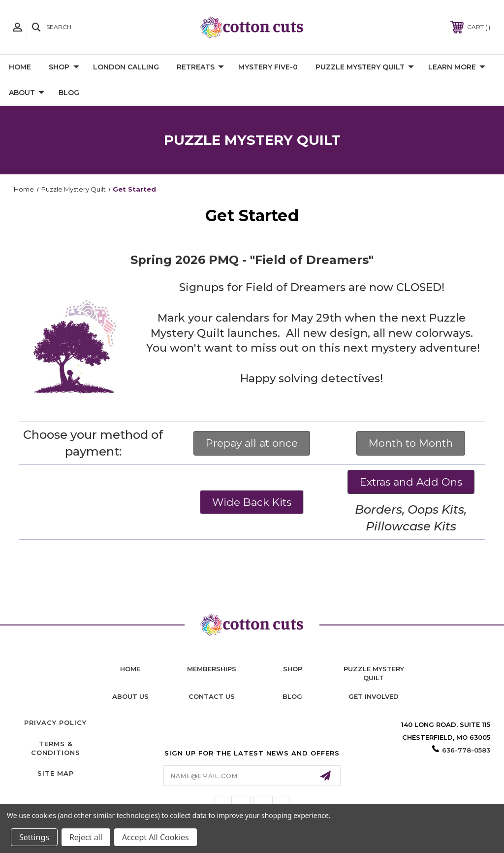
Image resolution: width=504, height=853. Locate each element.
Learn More (457, 67)
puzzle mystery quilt (374, 673)
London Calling (126, 67)
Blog (69, 93)
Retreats (200, 67)
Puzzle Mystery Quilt (365, 67)
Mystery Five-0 (268, 67)
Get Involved (374, 696)
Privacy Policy (55, 722)
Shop (64, 67)
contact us (212, 696)
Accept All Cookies (156, 837)
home (130, 669)
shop (293, 669)
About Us (130, 696)
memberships (212, 669)
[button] (252, 443)
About (27, 93)
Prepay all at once (252, 443)
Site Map (56, 773)
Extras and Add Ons (411, 482)
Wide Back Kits (252, 502)
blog (292, 696)
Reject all (86, 837)
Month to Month (411, 443)
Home (20, 67)
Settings (34, 837)
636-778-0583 (466, 750)
